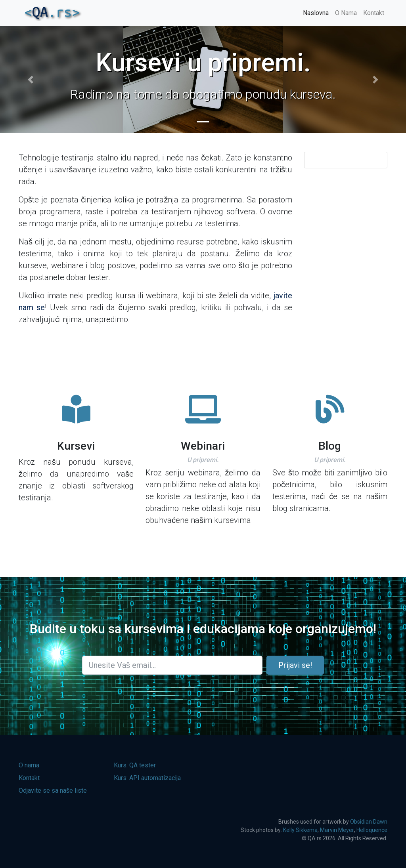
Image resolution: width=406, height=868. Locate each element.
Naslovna (316, 13)
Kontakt (374, 13)
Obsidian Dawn (369, 822)
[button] (31, 79)
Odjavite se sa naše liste (53, 791)
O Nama (346, 13)
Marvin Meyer (337, 830)
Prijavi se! (295, 665)
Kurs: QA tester (135, 765)
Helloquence (372, 830)
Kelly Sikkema (300, 830)
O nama (29, 765)
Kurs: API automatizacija (147, 778)
